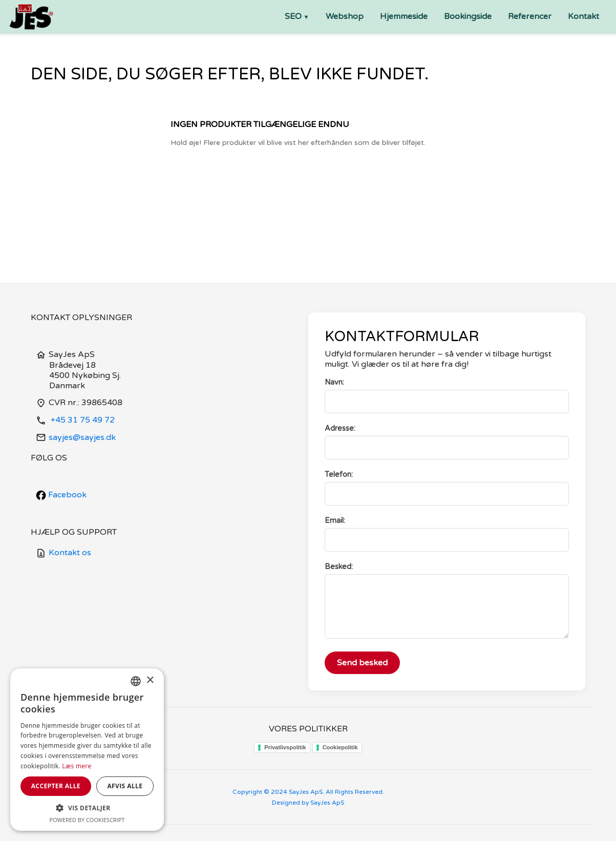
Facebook (61, 495)
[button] (87, 808)
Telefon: (339, 475)
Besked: (339, 567)
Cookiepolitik (340, 747)
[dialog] (87, 750)
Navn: (334, 382)
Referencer (530, 16)
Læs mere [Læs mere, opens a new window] (77, 766)
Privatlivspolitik (285, 747)
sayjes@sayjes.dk (76, 437)
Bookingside (468, 16)
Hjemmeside (404, 16)
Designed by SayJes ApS (308, 803)
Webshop (345, 16)
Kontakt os (63, 553)
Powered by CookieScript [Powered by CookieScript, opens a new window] (87, 820)
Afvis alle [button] (125, 786)
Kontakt (583, 16)
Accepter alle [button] (56, 786)
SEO (293, 16)
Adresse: (340, 428)
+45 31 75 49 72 (75, 420)
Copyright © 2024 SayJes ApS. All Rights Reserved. (308, 792)
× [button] (150, 680)
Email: (335, 521)
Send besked (362, 663)
